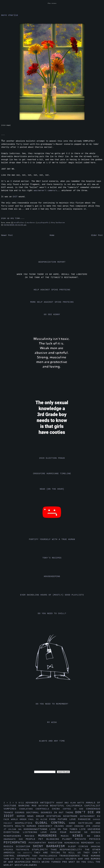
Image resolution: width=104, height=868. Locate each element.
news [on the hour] (52, 489)
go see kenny (52, 315)
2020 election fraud (52, 458)
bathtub (44, 806)
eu (99, 816)
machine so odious (85, 832)
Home (52, 235)
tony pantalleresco (46, 856)
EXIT (15, 197)
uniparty (60, 859)
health (21, 826)
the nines (52, 3)
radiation (56, 843)
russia (10, 847)
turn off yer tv (15, 859)
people (32, 839)
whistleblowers (26, 865)
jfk (89, 826)
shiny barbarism (58, 223)
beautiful (58, 806)
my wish (52, 722)
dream (41, 816)
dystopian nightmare (63, 816)
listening (32, 832)
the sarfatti (26, 853)
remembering (73, 843)
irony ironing (76, 826)
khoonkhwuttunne (37, 829)
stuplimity (41, 850)
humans (32, 826)
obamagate (11, 839)
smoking (96, 847)
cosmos (21, 813)
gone (74, 823)
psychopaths (43, 223)
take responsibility (68, 850)
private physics (88, 839)
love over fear (55, 832)
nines (80, 836)
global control (52, 823)
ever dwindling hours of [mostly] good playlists (52, 595)
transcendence (71, 856)
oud (22, 839)
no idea (94, 836)
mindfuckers (20, 223)
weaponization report (52, 262)
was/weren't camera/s (45, 191)
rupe (98, 843)
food (54, 819)
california (76, 806)
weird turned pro (55, 862)
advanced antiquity (41, 803)
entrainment (89, 816)
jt (6, 829)
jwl (21, 829)
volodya (72, 859)
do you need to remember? (52, 704)
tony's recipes (52, 558)
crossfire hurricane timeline (52, 474)
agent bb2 (63, 803)
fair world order (16, 819)
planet (69, 839)
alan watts (78, 803)
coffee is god (74, 809)
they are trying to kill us (59, 853)
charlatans (28, 809)
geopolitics (25, 823)
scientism (24, 847)
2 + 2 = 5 (11, 803)
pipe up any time (11, 218)
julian (13, 829)
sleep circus (79, 847)
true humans (91, 856)
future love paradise (75, 819)
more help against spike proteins (52, 302)
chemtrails (44, 809)
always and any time (52, 741)
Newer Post (7, 235)
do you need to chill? (52, 614)
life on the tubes (64, 829)
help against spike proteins (52, 290)
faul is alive (39, 819)
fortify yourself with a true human (52, 539)
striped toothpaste (18, 850)
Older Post (97, 235)
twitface (32, 859)
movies (32, 836)
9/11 (22, 803)
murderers (31, 223)
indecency (46, 826)
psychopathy (38, 843)
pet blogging (50, 839)
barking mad (29, 806)
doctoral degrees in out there (51, 813)
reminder (89, 843)
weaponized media (28, 862)
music (67, 836)
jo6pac (96, 826)
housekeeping (52, 576)
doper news (26, 816)
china (57, 809)
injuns (60, 826)
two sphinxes (46, 859)
